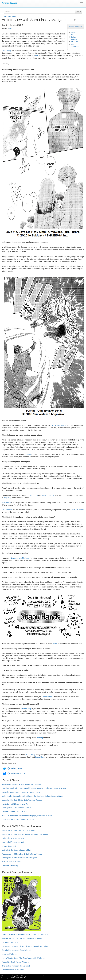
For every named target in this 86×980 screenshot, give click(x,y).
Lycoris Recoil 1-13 (9, 846)
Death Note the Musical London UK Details (18, 820)
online (55, 644)
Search (79, 12)
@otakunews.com (17, 774)
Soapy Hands (47, 697)
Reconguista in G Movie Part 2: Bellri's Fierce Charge (22, 854)
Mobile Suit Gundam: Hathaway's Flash (17, 850)
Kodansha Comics (59, 425)
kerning (40, 738)
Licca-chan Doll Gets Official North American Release (22, 800)
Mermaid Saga (26, 709)
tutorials (28, 454)
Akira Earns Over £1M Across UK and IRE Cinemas (21, 784)
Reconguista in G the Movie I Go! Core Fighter (19, 858)
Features (74, 39)
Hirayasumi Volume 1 (10, 942)
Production (75, 47)
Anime (73, 32)
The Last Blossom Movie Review (14, 812)
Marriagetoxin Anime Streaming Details (16, 808)
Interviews (75, 42)
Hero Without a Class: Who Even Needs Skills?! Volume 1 (24, 958)
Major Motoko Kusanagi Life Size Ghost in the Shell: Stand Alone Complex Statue (32, 796)
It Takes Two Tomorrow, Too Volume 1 (16, 966)
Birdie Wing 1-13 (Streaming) (13, 838)
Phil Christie (6, 503)
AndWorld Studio (48, 495)
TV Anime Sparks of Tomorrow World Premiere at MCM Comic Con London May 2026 (34, 788)
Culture (73, 37)
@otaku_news (15, 769)
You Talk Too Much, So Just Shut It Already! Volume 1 (22, 938)
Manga (73, 44)
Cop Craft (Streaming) (10, 866)
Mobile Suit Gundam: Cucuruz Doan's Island (18, 830)
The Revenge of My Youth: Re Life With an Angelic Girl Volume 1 (26, 946)
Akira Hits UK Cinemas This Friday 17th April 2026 (21, 792)
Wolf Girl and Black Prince (12, 862)
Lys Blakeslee (7, 510)
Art (72, 35)
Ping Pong (8, 498)
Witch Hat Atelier (77, 510)
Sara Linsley (6, 51)
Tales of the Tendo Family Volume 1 (15, 962)
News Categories (76, 27)
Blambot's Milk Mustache (20, 558)
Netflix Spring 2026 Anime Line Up (15, 804)
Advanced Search (10, 17)
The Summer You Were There (13, 970)
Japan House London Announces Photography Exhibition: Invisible (27, 816)
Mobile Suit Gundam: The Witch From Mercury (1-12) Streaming (26, 834)
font (37, 56)
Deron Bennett (32, 495)
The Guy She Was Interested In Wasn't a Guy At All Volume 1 (25, 934)
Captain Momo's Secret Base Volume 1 (17, 950)
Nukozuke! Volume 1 (10, 954)
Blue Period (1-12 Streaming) (13, 842)
